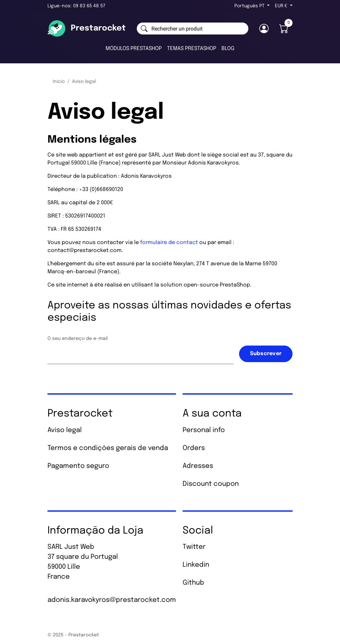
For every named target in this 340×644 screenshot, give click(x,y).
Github (193, 583)
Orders (194, 448)
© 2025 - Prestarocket (73, 635)
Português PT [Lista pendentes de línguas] (250, 6)
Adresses (198, 466)
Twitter (194, 547)
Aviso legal (65, 430)
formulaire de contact (169, 243)
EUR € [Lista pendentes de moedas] (282, 6)
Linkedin (196, 565)
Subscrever (266, 354)
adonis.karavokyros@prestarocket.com (112, 600)
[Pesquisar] (193, 29)
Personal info (204, 430)
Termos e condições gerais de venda (108, 448)
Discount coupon (211, 484)
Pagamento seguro (78, 466)
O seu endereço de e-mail (78, 339)
